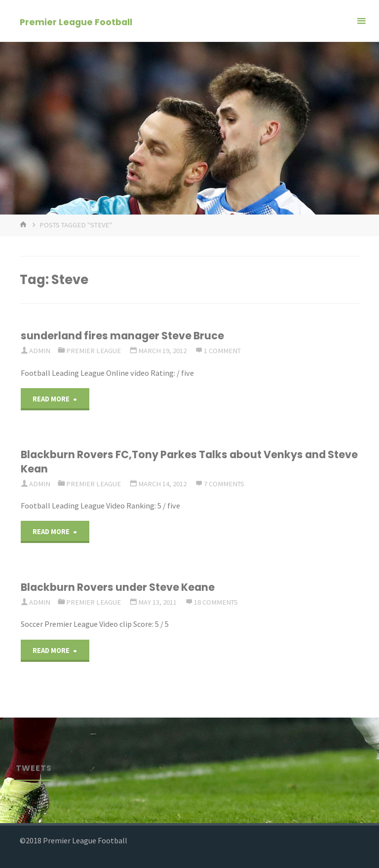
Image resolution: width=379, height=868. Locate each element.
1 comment (222, 351)
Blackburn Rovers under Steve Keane (118, 587)
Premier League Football (76, 21)
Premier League (94, 351)
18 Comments (216, 602)
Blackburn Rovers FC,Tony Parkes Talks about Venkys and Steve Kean (189, 462)
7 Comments (224, 484)
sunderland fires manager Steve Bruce (122, 336)
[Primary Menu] (361, 21)
